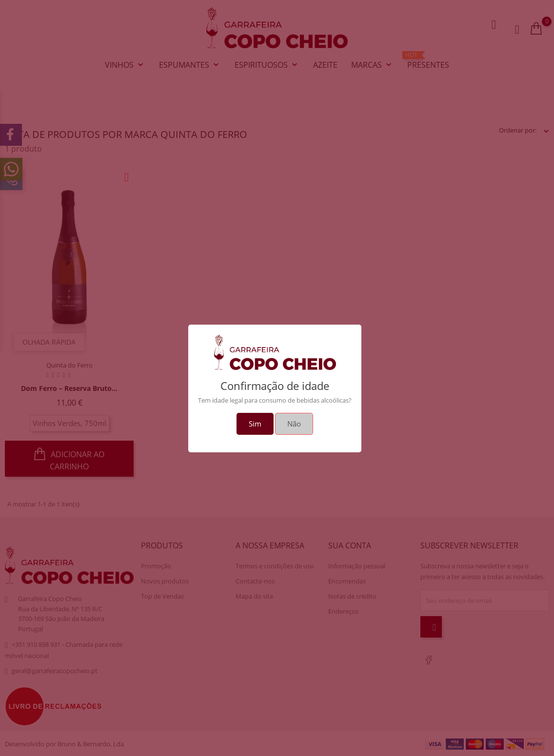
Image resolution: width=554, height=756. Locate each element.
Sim (255, 424)
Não (294, 424)
